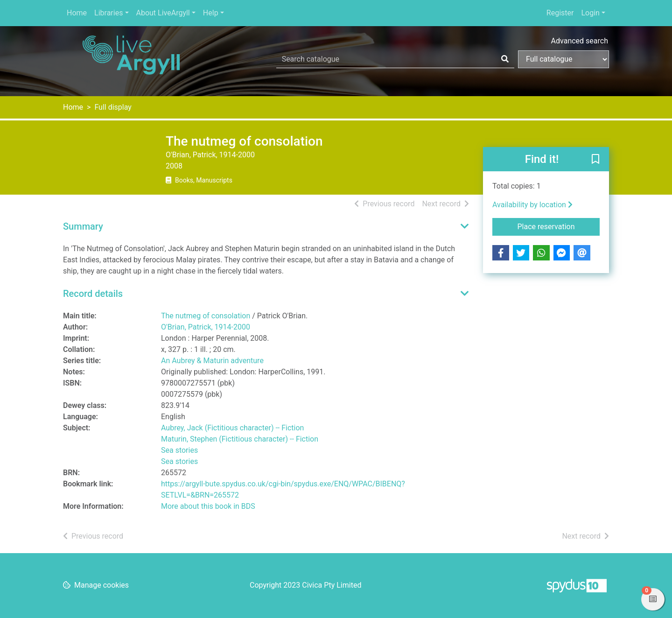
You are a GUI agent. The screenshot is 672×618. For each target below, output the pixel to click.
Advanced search (580, 41)
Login (590, 13)
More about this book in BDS (208, 506)
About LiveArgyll (163, 13)
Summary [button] (83, 226)
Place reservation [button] (559, 226)
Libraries (108, 13)
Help (211, 13)
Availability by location (532, 205)
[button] (595, 160)
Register (560, 13)
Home (77, 13)
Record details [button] (93, 294)
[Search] (505, 59)
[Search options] (563, 59)
